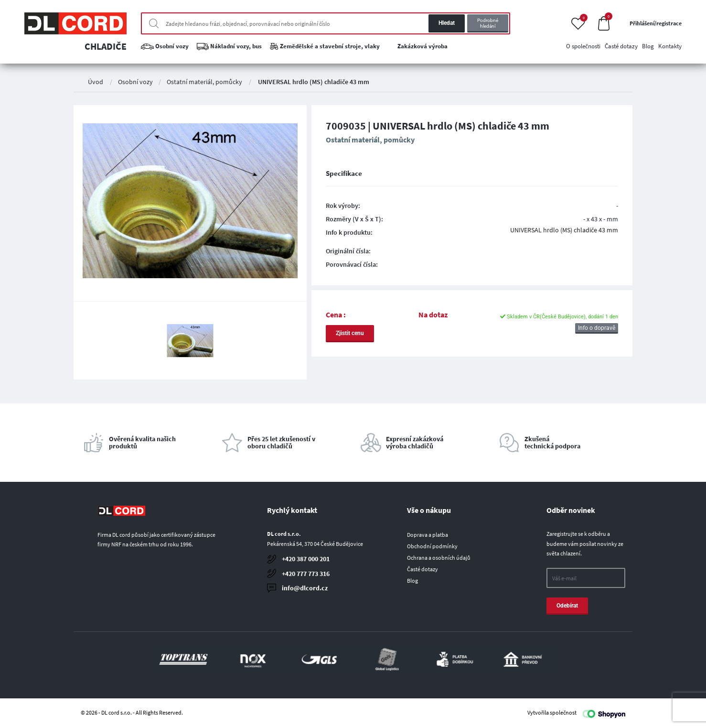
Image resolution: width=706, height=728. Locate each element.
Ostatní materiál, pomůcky (204, 82)
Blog (412, 581)
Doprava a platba (428, 535)
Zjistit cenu (350, 333)
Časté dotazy (423, 569)
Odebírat (567, 606)
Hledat (447, 23)
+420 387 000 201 (306, 559)
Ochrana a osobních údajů (439, 558)
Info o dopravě (597, 328)
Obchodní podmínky (432, 546)
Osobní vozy (135, 82)
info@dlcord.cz (305, 588)
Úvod (96, 82)
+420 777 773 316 (306, 574)
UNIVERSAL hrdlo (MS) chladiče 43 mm (314, 82)
